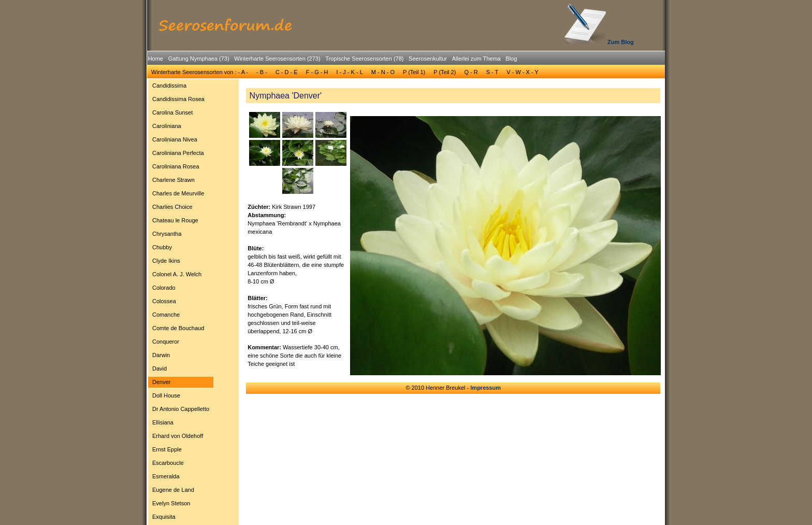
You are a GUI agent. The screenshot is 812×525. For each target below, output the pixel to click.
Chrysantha (167, 234)
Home (156, 59)
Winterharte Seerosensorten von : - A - (200, 72)
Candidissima (169, 86)
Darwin (161, 355)
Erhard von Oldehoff (178, 436)
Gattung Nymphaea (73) (199, 59)
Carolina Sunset (172, 112)
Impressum (485, 388)
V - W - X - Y (523, 72)
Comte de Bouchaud (178, 328)
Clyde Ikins (166, 261)
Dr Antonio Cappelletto (181, 409)
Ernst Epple (167, 449)
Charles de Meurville (178, 193)
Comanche (166, 315)
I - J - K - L (349, 72)
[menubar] (332, 60)
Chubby (162, 247)
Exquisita (164, 517)
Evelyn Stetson (171, 503)
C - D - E (287, 72)
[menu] (181, 303)
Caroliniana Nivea (175, 139)
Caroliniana (167, 126)
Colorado (164, 288)
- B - (262, 72)
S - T (492, 72)
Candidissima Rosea (178, 99)
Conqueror (166, 342)
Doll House (166, 395)
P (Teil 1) (414, 72)
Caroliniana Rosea (176, 166)
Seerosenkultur (428, 59)
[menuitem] (156, 59)
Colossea (164, 301)
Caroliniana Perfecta (178, 153)
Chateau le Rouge (175, 220)
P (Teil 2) (445, 72)
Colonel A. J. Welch (177, 274)
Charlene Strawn (173, 180)
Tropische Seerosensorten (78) (364, 59)
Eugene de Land (173, 490)
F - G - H (317, 72)
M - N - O (383, 72)
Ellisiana (163, 422)
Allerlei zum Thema (476, 59)
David (160, 368)
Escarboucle (168, 463)
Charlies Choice (172, 207)
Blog (511, 59)
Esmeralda (166, 476)
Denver (161, 382)
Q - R (471, 72)
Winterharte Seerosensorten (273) (277, 59)
